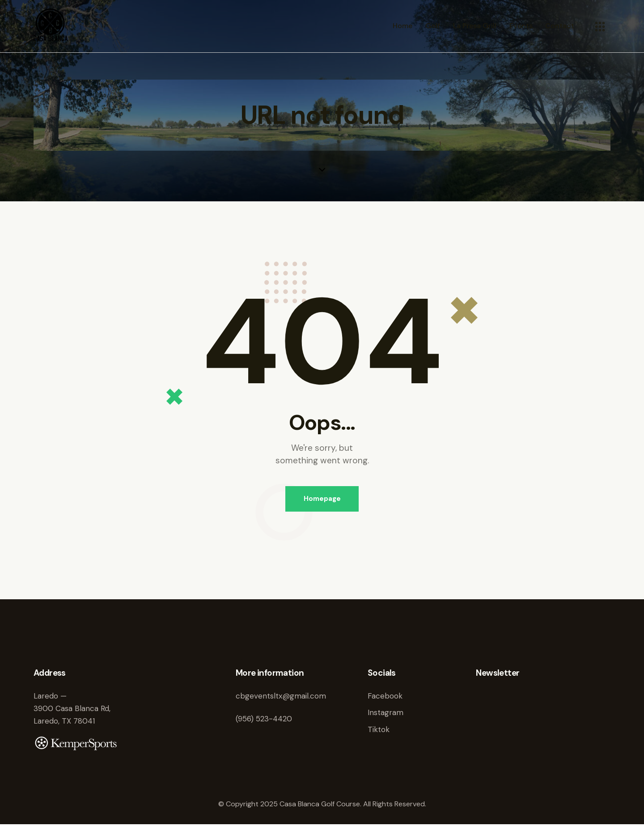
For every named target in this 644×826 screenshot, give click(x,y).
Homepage (322, 499)
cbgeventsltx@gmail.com (281, 697)
